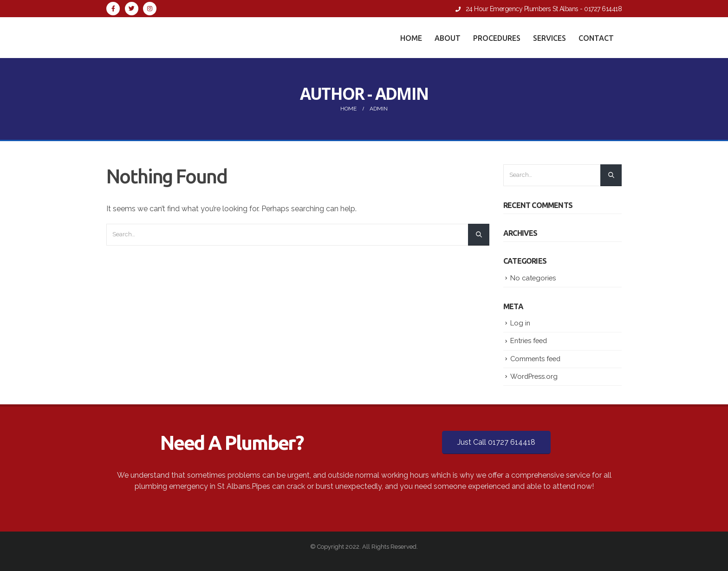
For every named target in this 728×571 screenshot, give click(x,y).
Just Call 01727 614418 (496, 442)
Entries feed (529, 341)
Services (549, 38)
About (448, 38)
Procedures (497, 38)
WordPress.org (534, 376)
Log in (520, 323)
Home (411, 38)
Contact (596, 38)
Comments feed (535, 359)
